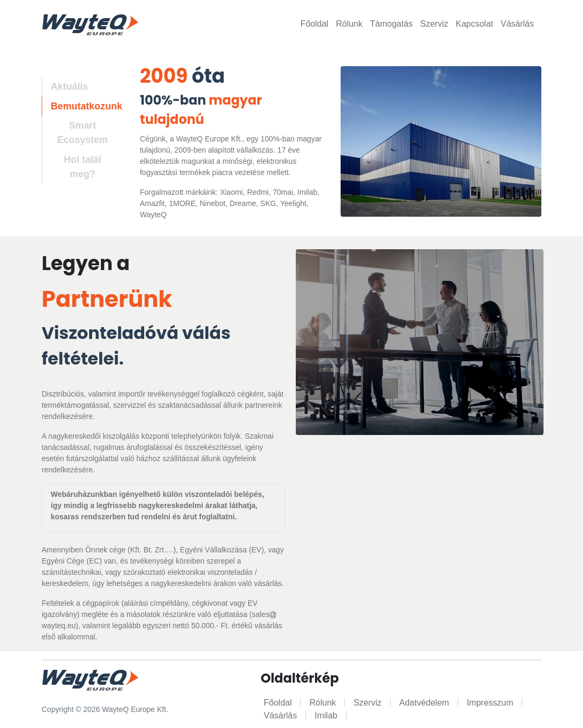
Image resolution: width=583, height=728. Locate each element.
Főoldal (314, 24)
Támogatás (391, 24)
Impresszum (490, 703)
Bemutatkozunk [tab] (86, 106)
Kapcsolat (474, 24)
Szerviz (434, 24)
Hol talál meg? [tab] (82, 167)
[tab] (78, 133)
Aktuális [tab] (69, 86)
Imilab (326, 715)
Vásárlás (517, 24)
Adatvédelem (424, 703)
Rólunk (349, 24)
